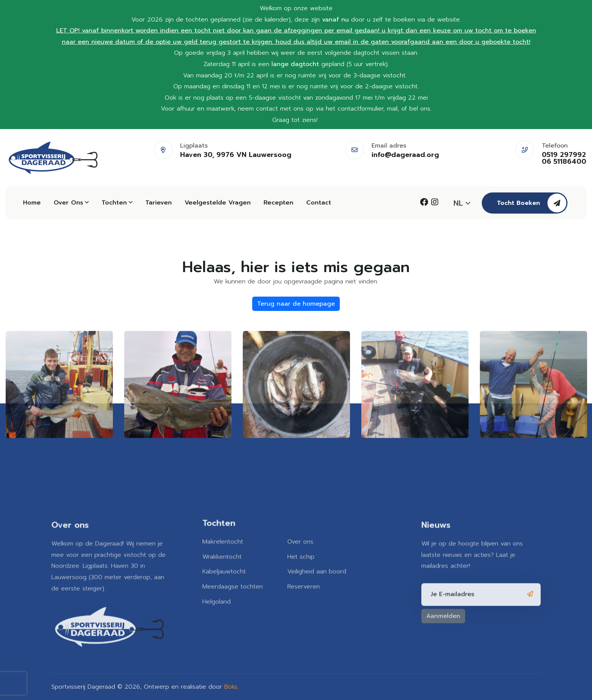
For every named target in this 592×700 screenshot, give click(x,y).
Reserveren (304, 585)
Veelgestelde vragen (218, 203)
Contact (319, 203)
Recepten (278, 203)
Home (32, 203)
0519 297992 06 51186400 (564, 158)
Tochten (117, 203)
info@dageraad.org (405, 155)
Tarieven (159, 203)
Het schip (301, 554)
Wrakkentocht (222, 554)
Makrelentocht (223, 540)
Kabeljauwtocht (224, 569)
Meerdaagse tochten (233, 585)
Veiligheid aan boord (317, 569)
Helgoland (217, 599)
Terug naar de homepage (296, 304)
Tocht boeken (532, 203)
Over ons (71, 203)
